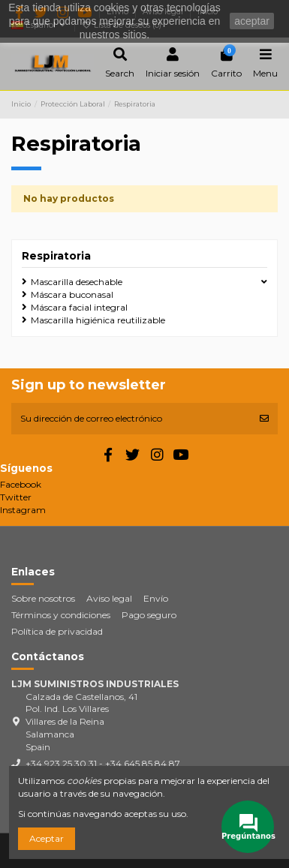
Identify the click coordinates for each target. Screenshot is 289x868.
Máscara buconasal (72, 294)
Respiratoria (56, 256)
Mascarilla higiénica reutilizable (98, 320)
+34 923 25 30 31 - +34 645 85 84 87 (103, 763)
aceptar (252, 21)
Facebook (21, 484)
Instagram (23, 510)
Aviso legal (109, 598)
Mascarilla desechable (77, 282)
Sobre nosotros (43, 598)
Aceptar (47, 838)
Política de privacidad (57, 631)
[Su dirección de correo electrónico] (131, 419)
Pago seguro (149, 615)
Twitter (16, 497)
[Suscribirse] (264, 419)
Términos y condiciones (61, 615)
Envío (156, 598)
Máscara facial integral (79, 307)
